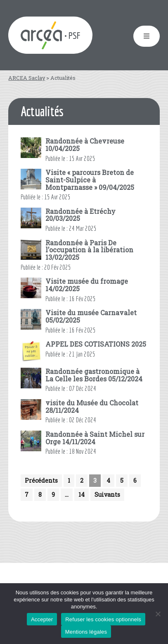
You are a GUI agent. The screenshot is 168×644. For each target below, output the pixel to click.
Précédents (41, 480)
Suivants (107, 494)
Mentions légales (86, 632)
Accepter (42, 619)
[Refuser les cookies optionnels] (158, 614)
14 (82, 494)
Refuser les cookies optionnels (103, 619)
